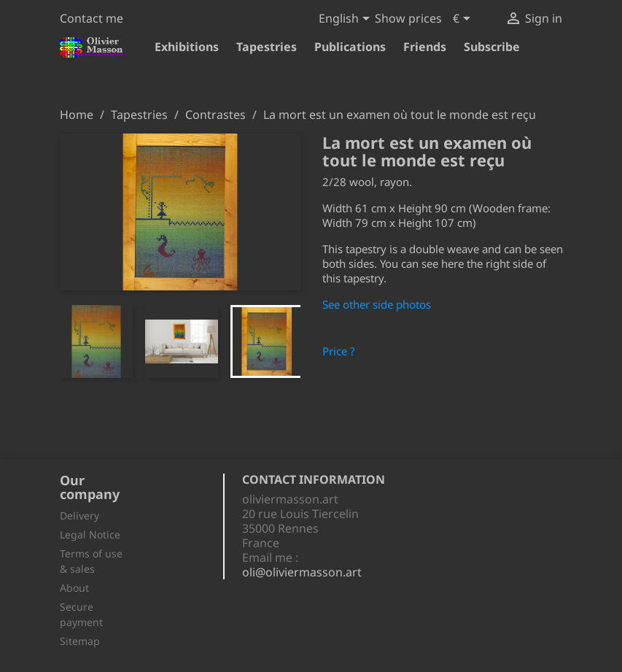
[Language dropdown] (347, 20)
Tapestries (267, 47)
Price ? (339, 351)
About (74, 588)
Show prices (408, 18)
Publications (350, 47)
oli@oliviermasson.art (302, 572)
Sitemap (80, 641)
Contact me (92, 18)
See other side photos (377, 304)
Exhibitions (187, 47)
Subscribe (492, 47)
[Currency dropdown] (464, 20)
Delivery (79, 515)
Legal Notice (90, 534)
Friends (425, 47)
